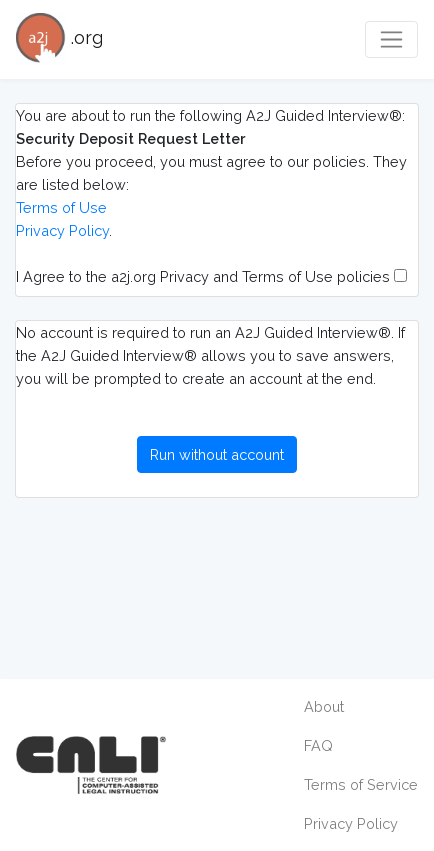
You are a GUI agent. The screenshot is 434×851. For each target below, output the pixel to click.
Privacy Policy (62, 230)
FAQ (318, 745)
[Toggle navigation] (391, 39)
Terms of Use (61, 207)
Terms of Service (361, 784)
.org (59, 39)
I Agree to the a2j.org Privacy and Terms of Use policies (211, 276)
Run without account (217, 454)
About (324, 706)
